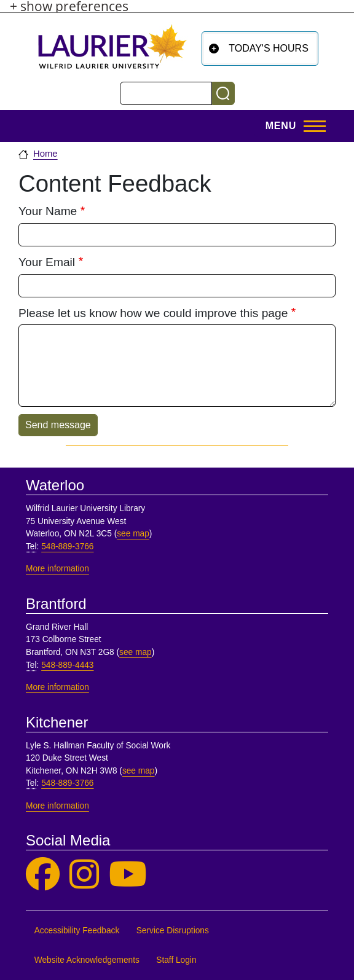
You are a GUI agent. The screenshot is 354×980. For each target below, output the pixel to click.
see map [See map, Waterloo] (133, 534)
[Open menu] (292, 126)
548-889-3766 (67, 547)
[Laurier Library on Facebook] (43, 875)
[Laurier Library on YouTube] (128, 875)
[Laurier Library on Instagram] (84, 875)
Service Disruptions (173, 931)
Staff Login (176, 960)
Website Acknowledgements (87, 960)
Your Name (48, 211)
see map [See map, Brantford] (136, 652)
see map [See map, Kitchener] (139, 771)
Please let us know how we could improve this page (153, 313)
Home (45, 154)
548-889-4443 (67, 665)
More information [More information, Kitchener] (57, 806)
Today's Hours (269, 48)
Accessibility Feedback (77, 931)
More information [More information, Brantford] (57, 687)
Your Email (47, 262)
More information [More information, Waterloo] (57, 569)
